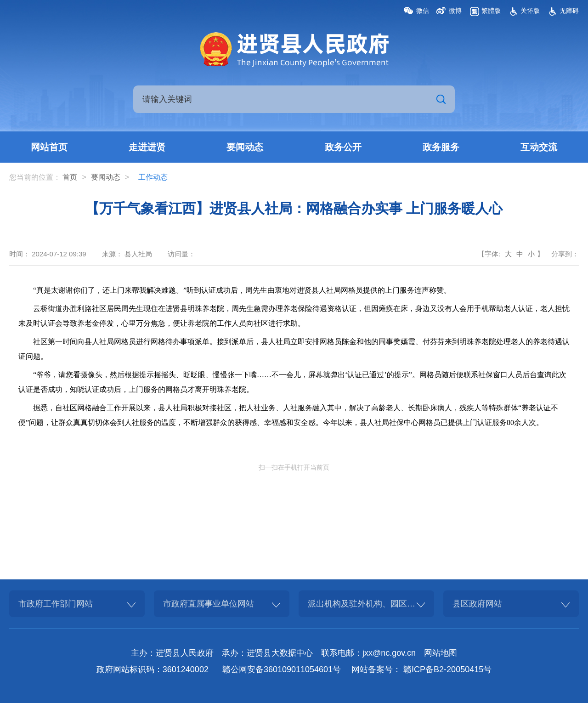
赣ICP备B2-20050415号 (447, 669)
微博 (455, 11)
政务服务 (441, 147)
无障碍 (569, 11)
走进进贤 (147, 147)
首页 (70, 177)
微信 (423, 11)
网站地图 (441, 653)
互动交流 (539, 147)
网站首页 (49, 147)
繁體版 (491, 11)
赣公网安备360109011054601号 (282, 669)
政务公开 (343, 147)
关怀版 (530, 11)
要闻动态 (245, 147)
